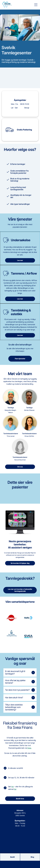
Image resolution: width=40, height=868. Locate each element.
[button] (36, 5)
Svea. (29, 748)
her (13, 787)
